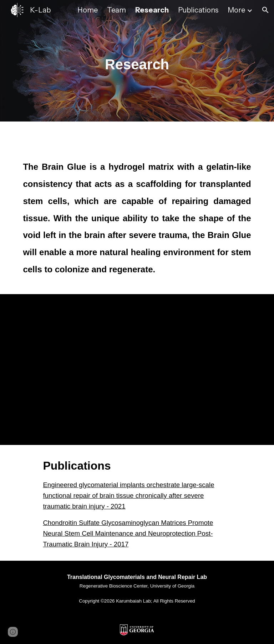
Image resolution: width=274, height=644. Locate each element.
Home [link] (88, 10)
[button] (265, 10)
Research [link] (152, 10)
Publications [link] (198, 10)
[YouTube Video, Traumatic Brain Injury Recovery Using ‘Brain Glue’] (137, 370)
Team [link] (116, 10)
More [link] (236, 10)
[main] (137, 61)
